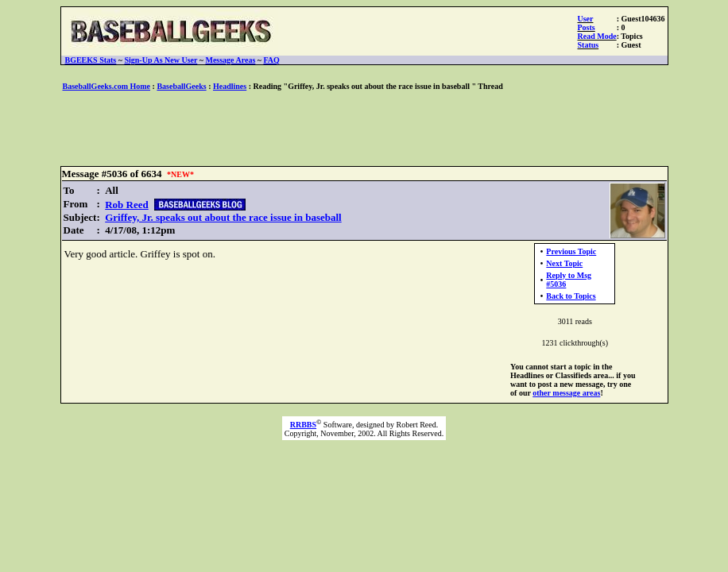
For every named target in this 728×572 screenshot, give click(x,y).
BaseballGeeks (181, 86)
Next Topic (564, 263)
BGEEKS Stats (91, 60)
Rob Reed (127, 205)
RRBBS (303, 425)
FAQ (272, 60)
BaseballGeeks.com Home (107, 86)
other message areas (566, 393)
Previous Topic (571, 251)
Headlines (230, 86)
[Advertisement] (364, 129)
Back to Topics (571, 296)
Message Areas (230, 60)
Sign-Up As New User (161, 60)
